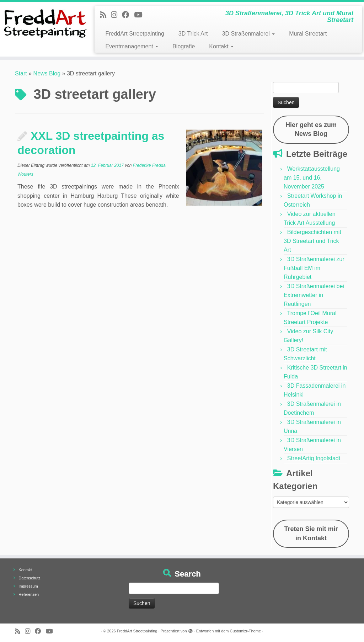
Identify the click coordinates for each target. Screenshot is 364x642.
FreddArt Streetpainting (135, 34)
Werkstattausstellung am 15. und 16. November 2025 (312, 178)
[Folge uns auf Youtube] (140, 15)
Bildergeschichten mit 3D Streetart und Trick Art (312, 241)
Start (21, 73)
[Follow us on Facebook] (128, 15)
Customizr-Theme (245, 631)
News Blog (47, 73)
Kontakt (221, 46)
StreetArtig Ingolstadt (314, 458)
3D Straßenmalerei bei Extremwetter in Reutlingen (314, 295)
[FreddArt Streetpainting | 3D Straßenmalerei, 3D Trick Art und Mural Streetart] (43, 23)
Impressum (28, 586)
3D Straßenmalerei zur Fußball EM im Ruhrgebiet (314, 268)
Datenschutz (29, 578)
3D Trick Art (193, 34)
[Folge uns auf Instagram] (116, 15)
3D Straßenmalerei (249, 34)
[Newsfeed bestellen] (105, 15)
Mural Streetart (308, 34)
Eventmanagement (132, 46)
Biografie (184, 46)
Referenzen (29, 594)
